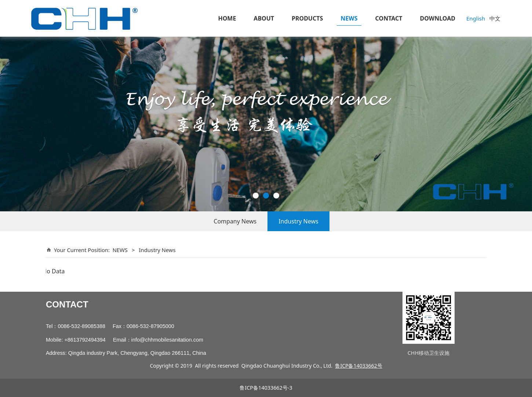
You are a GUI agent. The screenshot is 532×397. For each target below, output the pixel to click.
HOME (227, 18)
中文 (495, 18)
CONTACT (389, 18)
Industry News (298, 221)
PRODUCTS (307, 18)
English (476, 18)
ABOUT (264, 18)
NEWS (349, 18)
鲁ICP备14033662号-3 (266, 388)
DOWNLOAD (438, 18)
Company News (235, 221)
